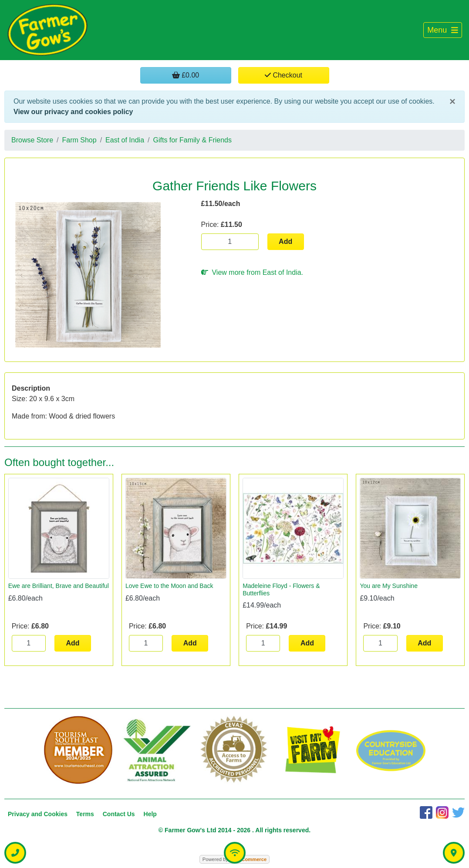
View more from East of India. (252, 272)
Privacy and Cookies (38, 814)
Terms (85, 814)
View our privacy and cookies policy (73, 112)
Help (150, 814)
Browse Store (32, 140)
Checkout (283, 75)
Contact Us (119, 814)
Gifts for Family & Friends (192, 140)
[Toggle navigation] (443, 30)
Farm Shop (79, 140)
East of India (125, 140)
